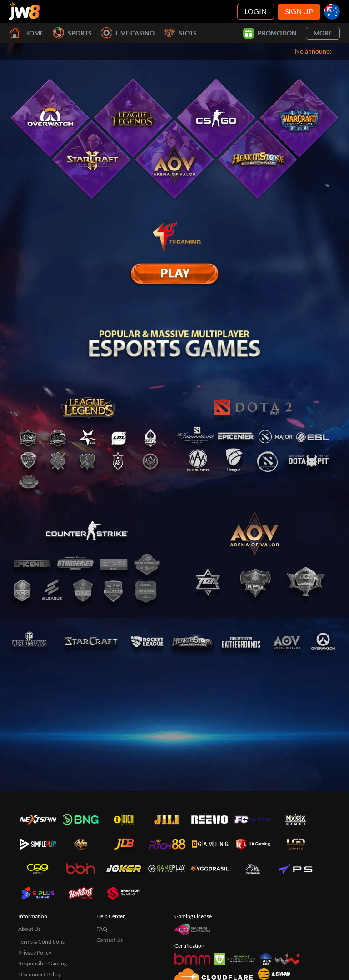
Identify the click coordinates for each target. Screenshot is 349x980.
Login (256, 11)
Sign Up (299, 11)
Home (26, 33)
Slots (180, 33)
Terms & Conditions (41, 942)
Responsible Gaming (42, 963)
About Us (29, 929)
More (323, 33)
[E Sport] (174, 274)
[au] (332, 12)
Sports (72, 33)
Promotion (270, 33)
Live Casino (128, 33)
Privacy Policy (35, 952)
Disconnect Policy (40, 974)
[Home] (25, 11)
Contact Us (110, 940)
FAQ (102, 929)
